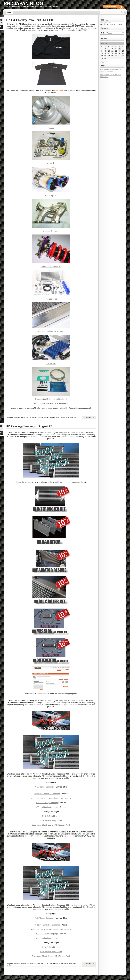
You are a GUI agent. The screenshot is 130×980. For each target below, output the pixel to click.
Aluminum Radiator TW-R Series (51, 331)
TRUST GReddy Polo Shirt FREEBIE (30, 20)
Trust (72, 417)
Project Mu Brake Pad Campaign (47, 794)
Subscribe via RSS (110, 7)
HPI (35, 963)
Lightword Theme (9, 978)
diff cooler (30, 963)
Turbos (51, 128)
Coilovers (17, 417)
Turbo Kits (51, 163)
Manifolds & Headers (51, 231)
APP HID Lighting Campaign (47, 807)
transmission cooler (63, 417)
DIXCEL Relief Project (51, 816)
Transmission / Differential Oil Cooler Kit (51, 399)
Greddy (23, 417)
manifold (29, 417)
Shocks (46, 417)
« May (102, 62)
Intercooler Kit (51, 299)
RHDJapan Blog (23, 4)
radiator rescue (64, 963)
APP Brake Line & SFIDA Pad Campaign (47, 798)
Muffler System (51, 196)
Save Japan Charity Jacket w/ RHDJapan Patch (51, 825)
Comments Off (89, 417)
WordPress (35, 976)
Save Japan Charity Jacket (51, 820)
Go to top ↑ (123, 977)
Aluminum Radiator (20, 963)
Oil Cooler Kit (51, 364)
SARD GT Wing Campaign (47, 803)
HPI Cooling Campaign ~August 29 (29, 426)
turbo (76, 417)
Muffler (34, 417)
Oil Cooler (40, 417)
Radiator (56, 963)
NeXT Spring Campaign (45, 787)
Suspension (53, 417)
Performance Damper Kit (51, 267)
